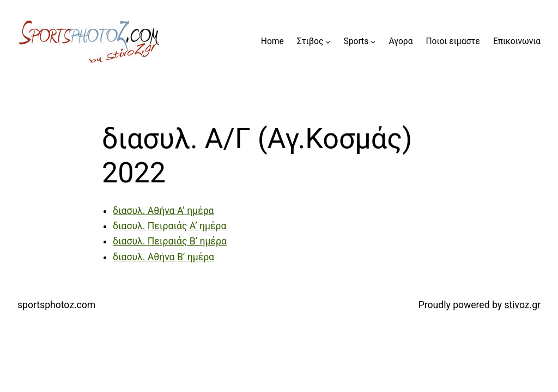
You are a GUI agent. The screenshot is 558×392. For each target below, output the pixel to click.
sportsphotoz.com (56, 305)
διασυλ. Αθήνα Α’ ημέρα (163, 211)
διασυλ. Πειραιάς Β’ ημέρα (170, 241)
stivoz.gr (522, 305)
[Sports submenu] (373, 42)
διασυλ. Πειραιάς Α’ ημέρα (169, 226)
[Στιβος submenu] (328, 42)
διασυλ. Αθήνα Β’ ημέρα (163, 257)
